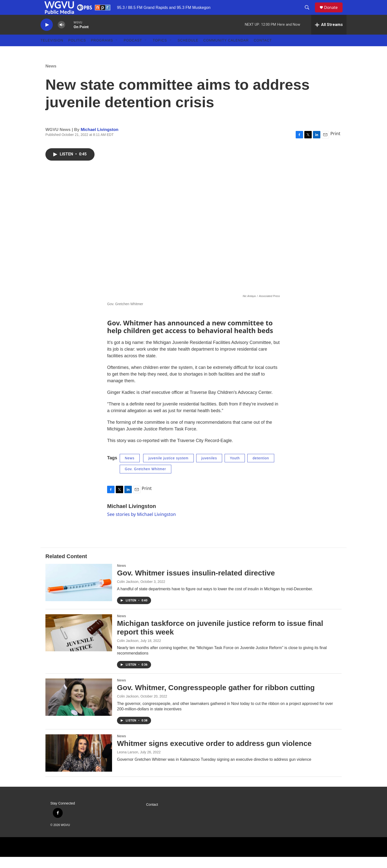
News (51, 77)
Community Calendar (226, 51)
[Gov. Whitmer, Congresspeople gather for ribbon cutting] (79, 708)
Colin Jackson (128, 593)
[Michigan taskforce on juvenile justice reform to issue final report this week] (79, 644)
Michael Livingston (100, 141)
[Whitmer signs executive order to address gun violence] (79, 764)
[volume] (61, 36)
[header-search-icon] (309, 13)
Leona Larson (128, 763)
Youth (235, 469)
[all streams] (329, 36)
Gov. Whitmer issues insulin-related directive (196, 584)
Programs (102, 51)
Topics (160, 51)
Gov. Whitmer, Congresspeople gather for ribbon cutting (216, 699)
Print (335, 145)
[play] (47, 36)
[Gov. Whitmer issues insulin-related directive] (79, 593)
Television (52, 51)
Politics (77, 51)
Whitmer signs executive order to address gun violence (214, 754)
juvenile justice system (168, 469)
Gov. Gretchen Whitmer (145, 480)
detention (261, 469)
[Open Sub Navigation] (117, 51)
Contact (263, 51)
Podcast (133, 51)
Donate (334, 13)
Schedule (188, 51)
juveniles (209, 469)
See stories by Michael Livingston (141, 525)
